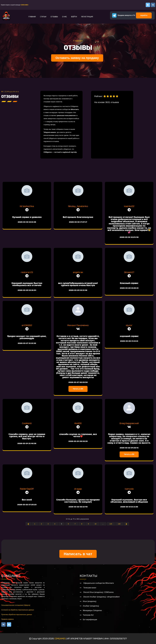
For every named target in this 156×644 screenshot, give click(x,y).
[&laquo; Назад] (29, 524)
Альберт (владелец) (91, 606)
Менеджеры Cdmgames (92, 610)
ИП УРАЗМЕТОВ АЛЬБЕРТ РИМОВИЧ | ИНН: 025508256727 (97, 639)
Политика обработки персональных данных (17, 615)
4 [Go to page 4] (55, 524)
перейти (144, 15)
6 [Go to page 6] (69, 524)
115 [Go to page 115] (111, 524)
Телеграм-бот (88, 615)
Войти (74, 17)
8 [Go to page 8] (82, 524)
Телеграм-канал (90, 588)
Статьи (43, 17)
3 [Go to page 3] (48, 524)
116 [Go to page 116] (119, 524)
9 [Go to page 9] (89, 524)
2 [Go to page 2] (42, 524)
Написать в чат (78, 554)
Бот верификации (90, 620)
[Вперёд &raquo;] (126, 524)
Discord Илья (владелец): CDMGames (98, 592)
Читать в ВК (78, 389)
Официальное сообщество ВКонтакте (98, 583)
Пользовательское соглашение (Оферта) (16, 605)
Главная (32, 17)
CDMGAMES (60, 639)
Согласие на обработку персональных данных (18, 610)
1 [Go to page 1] (35, 524)
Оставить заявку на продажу (77, 58)
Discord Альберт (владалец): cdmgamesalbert (101, 597)
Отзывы (54, 17)
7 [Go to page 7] (75, 524)
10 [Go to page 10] (96, 524)
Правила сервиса (7, 619)
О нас (65, 17)
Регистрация (87, 17)
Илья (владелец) (90, 601)
